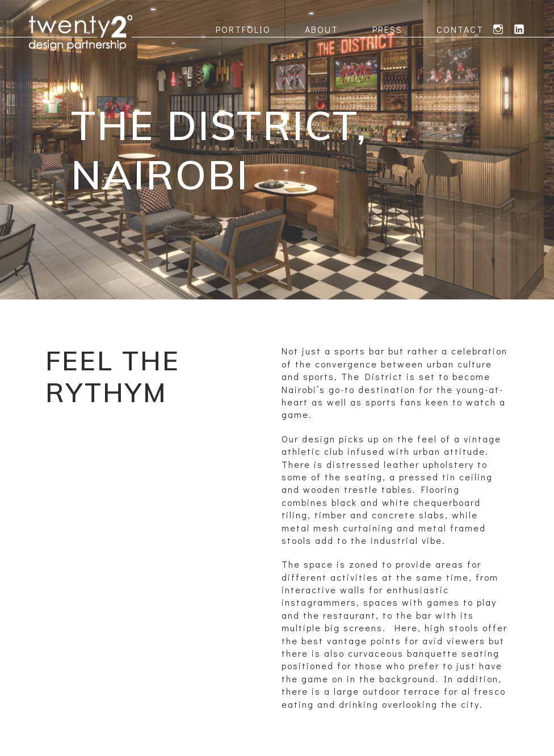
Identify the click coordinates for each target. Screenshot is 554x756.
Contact (460, 29)
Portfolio (243, 29)
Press (387, 29)
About (322, 29)
